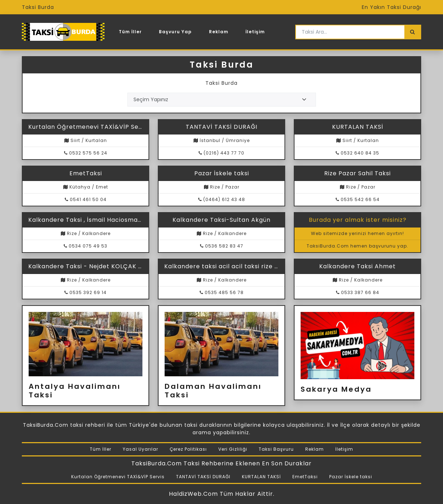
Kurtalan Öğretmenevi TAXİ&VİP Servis (118, 477)
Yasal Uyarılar (140, 449)
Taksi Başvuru (276, 449)
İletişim (255, 32)
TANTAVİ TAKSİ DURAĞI (203, 477)
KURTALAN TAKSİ (261, 477)
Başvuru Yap (175, 32)
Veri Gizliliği (233, 449)
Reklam (219, 32)
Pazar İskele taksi (351, 477)
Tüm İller (130, 32)
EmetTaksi (305, 477)
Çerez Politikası (188, 449)
